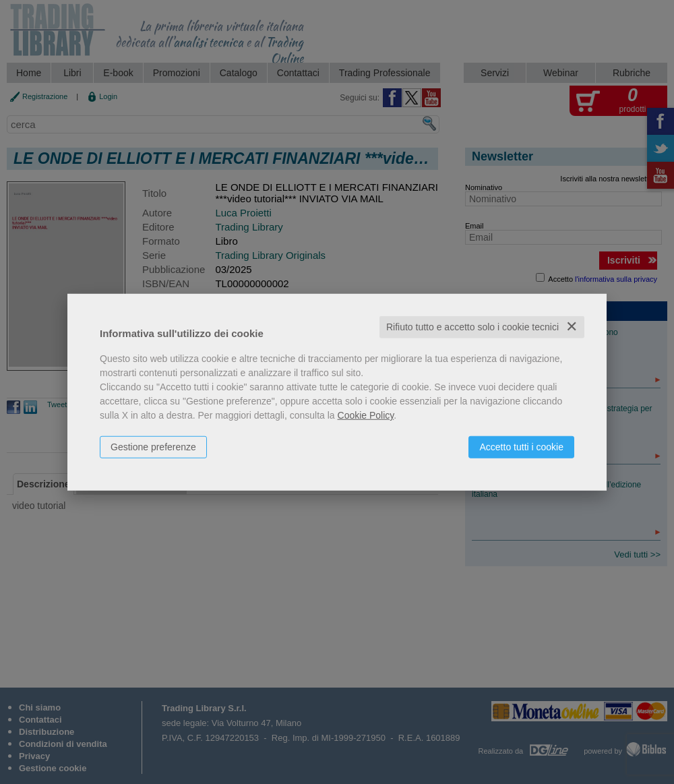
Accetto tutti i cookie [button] (521, 447)
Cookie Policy (366, 415)
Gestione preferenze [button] (153, 447)
